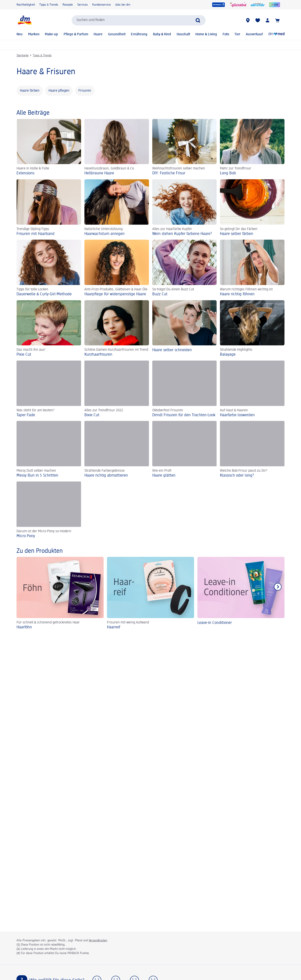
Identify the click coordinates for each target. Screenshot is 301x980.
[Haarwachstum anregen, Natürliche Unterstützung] (117, 208)
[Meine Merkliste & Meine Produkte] (258, 20)
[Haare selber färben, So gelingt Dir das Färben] (252, 208)
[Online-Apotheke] (276, 34)
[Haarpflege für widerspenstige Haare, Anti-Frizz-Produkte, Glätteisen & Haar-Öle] (117, 268)
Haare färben (30, 91)
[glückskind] (238, 5)
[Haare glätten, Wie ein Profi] (185, 449)
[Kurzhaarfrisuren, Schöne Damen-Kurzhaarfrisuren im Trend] (117, 329)
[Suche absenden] (198, 20)
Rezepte (68, 5)
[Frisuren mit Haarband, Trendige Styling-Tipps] (49, 208)
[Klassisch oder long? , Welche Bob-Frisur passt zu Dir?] (252, 449)
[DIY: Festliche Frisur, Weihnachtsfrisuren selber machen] (185, 147)
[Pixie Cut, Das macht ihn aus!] (49, 329)
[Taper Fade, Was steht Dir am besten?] (49, 389)
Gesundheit (117, 34)
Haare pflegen (59, 91)
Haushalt (183, 34)
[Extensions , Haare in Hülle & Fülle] (49, 147)
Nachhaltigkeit (26, 5)
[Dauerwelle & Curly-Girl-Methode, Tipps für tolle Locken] (49, 268)
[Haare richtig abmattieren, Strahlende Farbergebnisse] (117, 449)
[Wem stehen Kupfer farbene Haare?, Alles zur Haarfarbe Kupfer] (185, 208)
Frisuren (85, 91)
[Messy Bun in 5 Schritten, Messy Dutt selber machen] (49, 449)
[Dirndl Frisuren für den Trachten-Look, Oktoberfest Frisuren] (185, 389)
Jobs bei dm (123, 5)
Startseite (23, 55)
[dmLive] (275, 5)
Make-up (51, 34)
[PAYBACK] (218, 5)
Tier (237, 34)
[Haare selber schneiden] (185, 329)
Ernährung (139, 34)
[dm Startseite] (24, 20)
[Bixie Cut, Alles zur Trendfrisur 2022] (117, 389)
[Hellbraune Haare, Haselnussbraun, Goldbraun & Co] (117, 147)
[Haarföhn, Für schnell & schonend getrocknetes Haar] (60, 594)
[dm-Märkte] (248, 20)
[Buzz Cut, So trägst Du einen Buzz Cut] (185, 268)
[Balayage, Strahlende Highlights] (252, 329)
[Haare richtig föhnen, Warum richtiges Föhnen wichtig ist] (252, 268)
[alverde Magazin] (258, 5)
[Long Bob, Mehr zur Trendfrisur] (252, 147)
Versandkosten (98, 940)
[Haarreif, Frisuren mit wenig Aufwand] (150, 594)
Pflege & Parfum (76, 34)
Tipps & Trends (49, 5)
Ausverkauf (254, 34)
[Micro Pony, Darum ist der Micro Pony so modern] (49, 510)
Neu (20, 34)
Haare (98, 34)
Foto (226, 34)
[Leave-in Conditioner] (241, 594)
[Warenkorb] (277, 20)
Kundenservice (101, 5)
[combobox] (139, 20)
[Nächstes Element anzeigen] (278, 587)
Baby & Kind (162, 34)
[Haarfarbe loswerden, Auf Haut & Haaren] (252, 389)
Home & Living (206, 34)
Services (83, 5)
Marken (34, 34)
